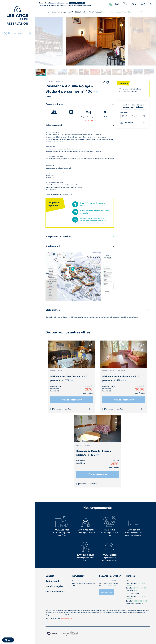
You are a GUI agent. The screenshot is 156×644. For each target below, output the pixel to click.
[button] (90, 354)
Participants (128, 123)
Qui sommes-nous (55, 592)
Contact (50, 576)
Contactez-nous (107, 592)
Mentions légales (54, 587)
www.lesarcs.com (66, 619)
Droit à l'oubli (52, 581)
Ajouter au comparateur (62, 409)
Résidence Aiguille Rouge (90, 12)
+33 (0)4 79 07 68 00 (109, 586)
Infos (72, 400)
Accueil (50, 12)
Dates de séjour (124, 112)
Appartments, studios (63, 12)
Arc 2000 (76, 12)
